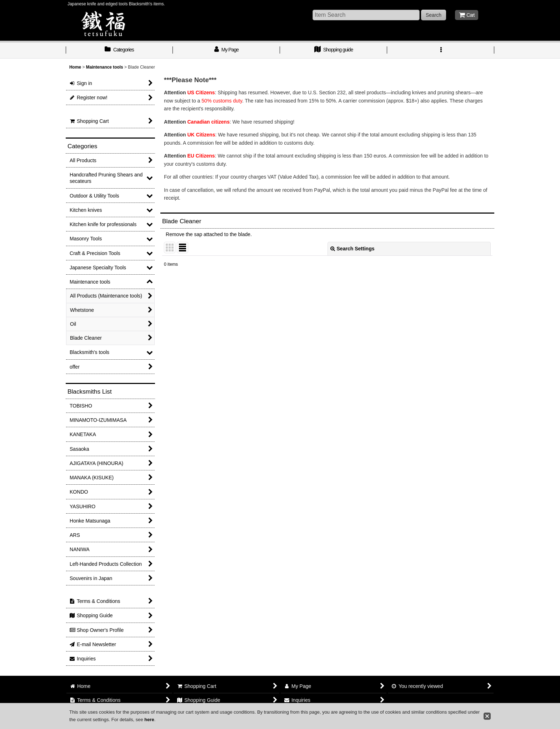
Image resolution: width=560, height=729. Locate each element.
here (149, 720)
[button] (441, 50)
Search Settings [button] (352, 249)
